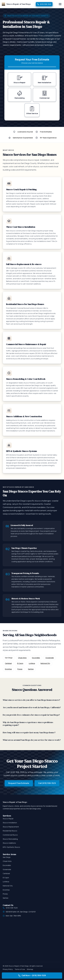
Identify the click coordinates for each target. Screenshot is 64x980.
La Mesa (32, 664)
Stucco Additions (9, 843)
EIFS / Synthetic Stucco (11, 847)
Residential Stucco (10, 831)
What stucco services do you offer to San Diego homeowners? (31, 700)
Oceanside (50, 658)
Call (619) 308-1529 (47, 783)
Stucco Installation (10, 823)
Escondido (36, 658)
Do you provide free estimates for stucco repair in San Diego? (31, 715)
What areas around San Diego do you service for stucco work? (32, 740)
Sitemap (30, 969)
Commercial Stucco (10, 835)
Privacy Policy (8, 969)
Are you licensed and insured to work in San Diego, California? (32, 708)
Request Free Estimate (19, 783)
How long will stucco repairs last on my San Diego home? (29, 733)
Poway (20, 669)
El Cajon (20, 664)
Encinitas (8, 669)
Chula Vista (22, 658)
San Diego (7, 857)
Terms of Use (20, 969)
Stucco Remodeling (10, 839)
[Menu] (60, 4)
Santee (31, 669)
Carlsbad (8, 664)
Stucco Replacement (11, 827)
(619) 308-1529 (44, 4)
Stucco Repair (8, 819)
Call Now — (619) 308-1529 (32, 975)
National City (45, 664)
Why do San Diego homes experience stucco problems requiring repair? (28, 724)
